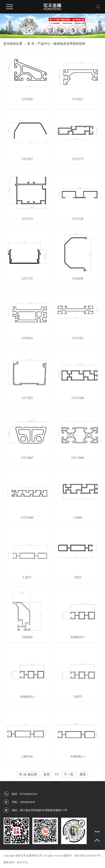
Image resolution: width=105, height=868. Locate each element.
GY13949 (27, 518)
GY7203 (27, 398)
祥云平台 (22, 862)
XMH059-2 (27, 697)
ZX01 (78, 577)
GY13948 (78, 458)
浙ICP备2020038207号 (88, 856)
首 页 (31, 44)
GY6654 (27, 338)
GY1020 (27, 99)
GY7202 (78, 338)
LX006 (78, 518)
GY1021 (78, 99)
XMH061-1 (78, 757)
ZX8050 (27, 637)
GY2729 (27, 279)
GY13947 (27, 458)
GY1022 (27, 159)
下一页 (69, 774)
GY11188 (78, 398)
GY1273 (78, 159)
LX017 (27, 577)
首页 (47, 774)
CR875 (78, 697)
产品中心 (44, 44)
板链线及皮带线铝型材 (69, 44)
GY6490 (78, 279)
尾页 (83, 774)
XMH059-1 (78, 637)
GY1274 (27, 219)
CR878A (27, 757)
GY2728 (78, 219)
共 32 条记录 (28, 774)
